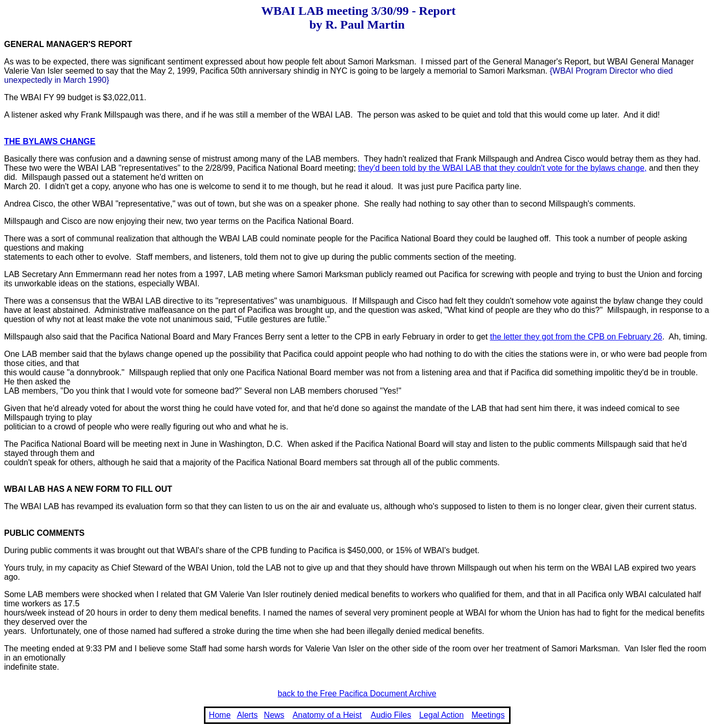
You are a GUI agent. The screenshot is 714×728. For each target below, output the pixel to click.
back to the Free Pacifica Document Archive (357, 693)
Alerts (247, 715)
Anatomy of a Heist (327, 715)
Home (220, 715)
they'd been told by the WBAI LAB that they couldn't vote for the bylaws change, (503, 168)
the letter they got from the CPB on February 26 (576, 337)
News (274, 715)
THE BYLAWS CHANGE (50, 141)
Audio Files (391, 715)
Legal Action (441, 715)
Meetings (488, 715)
